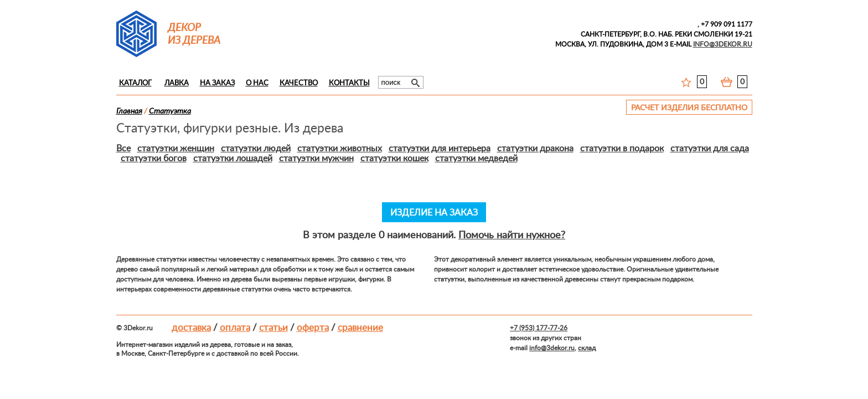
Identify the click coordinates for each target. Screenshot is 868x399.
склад (587, 348)
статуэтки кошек (394, 158)
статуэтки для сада (710, 149)
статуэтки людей (256, 149)
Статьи (273, 328)
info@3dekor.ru (552, 348)
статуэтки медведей (476, 158)
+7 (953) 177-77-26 (539, 328)
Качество (299, 83)
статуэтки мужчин (316, 158)
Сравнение (360, 328)
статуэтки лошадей (233, 158)
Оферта (313, 328)
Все (123, 149)
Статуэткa (170, 111)
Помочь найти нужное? (512, 236)
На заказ (217, 83)
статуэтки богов (154, 158)
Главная (129, 111)
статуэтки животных (340, 149)
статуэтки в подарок (622, 149)
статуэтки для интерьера (440, 149)
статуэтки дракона (535, 149)
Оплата (235, 328)
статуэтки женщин (176, 149)
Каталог (135, 83)
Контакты (349, 83)
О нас (257, 83)
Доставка (191, 328)
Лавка (177, 83)
